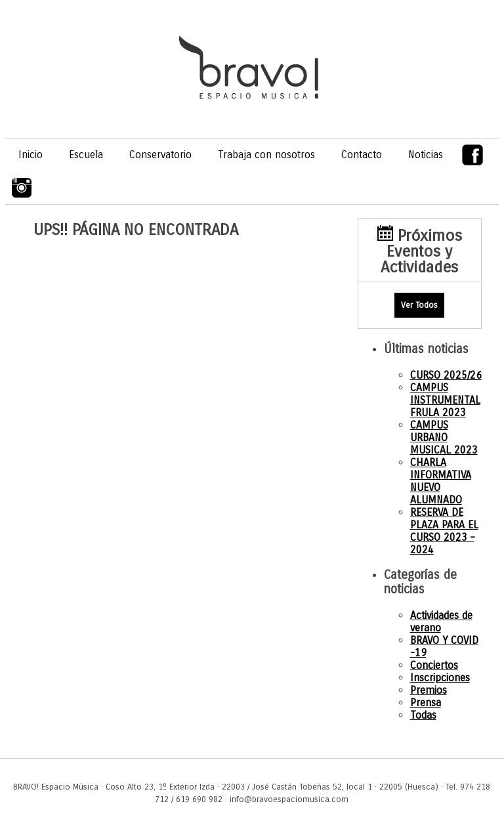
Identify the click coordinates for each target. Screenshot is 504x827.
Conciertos (434, 665)
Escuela (86, 155)
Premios (429, 690)
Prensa (426, 703)
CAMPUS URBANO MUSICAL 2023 (444, 437)
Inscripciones (440, 678)
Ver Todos (419, 305)
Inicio (31, 155)
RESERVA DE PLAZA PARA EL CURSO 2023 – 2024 (444, 531)
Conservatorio (160, 155)
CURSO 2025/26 (446, 375)
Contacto (362, 155)
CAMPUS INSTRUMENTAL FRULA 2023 (445, 400)
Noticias (426, 155)
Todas (423, 715)
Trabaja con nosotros (266, 155)
